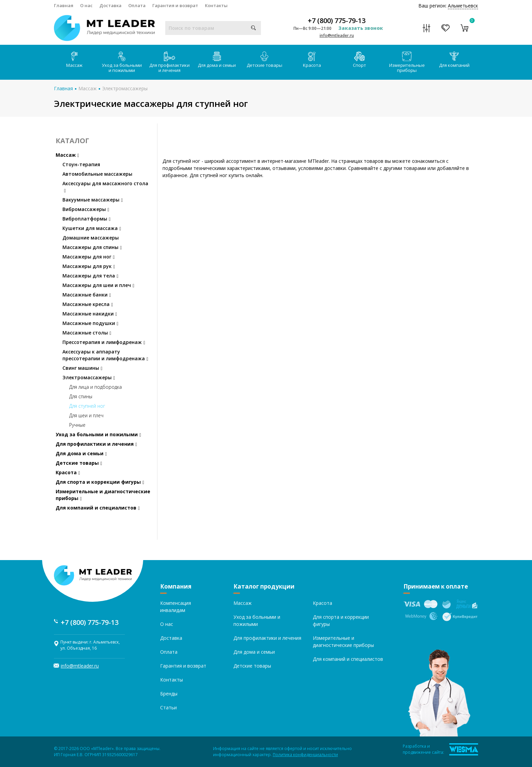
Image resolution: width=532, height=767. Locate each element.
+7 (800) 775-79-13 (337, 21)
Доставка (110, 5)
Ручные (77, 425)
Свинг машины (82, 368)
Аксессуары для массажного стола (105, 187)
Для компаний (454, 60)
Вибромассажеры (86, 209)
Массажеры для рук (89, 266)
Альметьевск (463, 6)
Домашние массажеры (91, 238)
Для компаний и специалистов (98, 508)
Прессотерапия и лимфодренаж (104, 342)
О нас (86, 5)
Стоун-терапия (81, 164)
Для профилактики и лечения (169, 62)
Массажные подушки (90, 323)
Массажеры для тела (90, 276)
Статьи (168, 707)
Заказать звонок (361, 28)
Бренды (169, 694)
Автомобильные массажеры (97, 174)
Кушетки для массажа (92, 228)
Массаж (74, 60)
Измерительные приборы (407, 62)
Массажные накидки (90, 314)
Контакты (216, 5)
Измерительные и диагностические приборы (103, 495)
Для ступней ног (87, 406)
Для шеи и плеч (86, 415)
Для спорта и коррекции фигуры (100, 482)
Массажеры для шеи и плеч (98, 285)
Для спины (81, 396)
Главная (64, 5)
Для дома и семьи (217, 60)
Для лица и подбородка (96, 387)
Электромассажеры (125, 88)
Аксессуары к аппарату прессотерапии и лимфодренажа (105, 355)
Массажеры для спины (92, 247)
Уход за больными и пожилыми (122, 62)
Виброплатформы (87, 219)
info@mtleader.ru (337, 35)
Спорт (359, 60)
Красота (312, 60)
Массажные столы (87, 333)
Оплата (137, 5)
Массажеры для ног (89, 257)
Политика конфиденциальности (305, 755)
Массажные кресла (88, 304)
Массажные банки (87, 295)
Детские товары (264, 60)
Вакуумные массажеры (93, 200)
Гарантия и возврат (175, 5)
